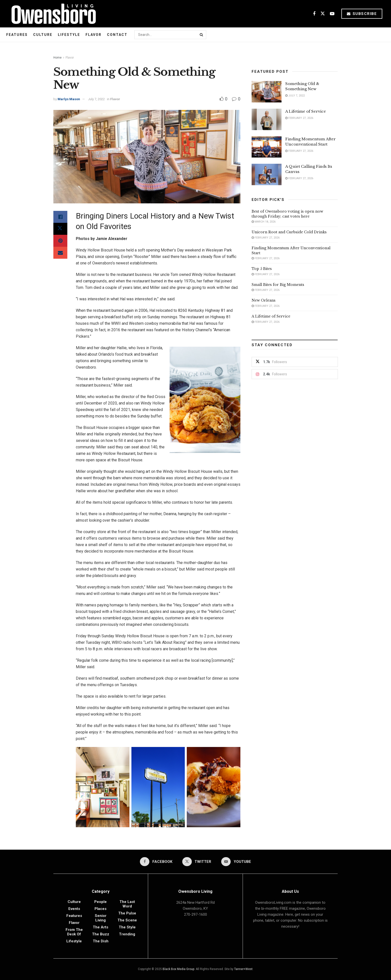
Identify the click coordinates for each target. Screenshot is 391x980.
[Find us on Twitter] (323, 14)
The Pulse (127, 913)
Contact (117, 35)
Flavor (94, 35)
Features (17, 35)
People (100, 902)
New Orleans (264, 300)
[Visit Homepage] (52, 14)
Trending (127, 934)
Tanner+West (243, 969)
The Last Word (127, 904)
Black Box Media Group (178, 969)
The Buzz (101, 934)
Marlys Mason (69, 99)
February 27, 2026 (299, 118)
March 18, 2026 (264, 222)
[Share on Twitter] (60, 229)
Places (100, 909)
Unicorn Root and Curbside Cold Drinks (289, 232)
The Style (127, 927)
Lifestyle (69, 35)
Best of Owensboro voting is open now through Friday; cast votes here (287, 214)
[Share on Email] (60, 253)
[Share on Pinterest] (60, 241)
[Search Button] (202, 35)
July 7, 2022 (96, 99)
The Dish (101, 941)
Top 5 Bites (262, 269)
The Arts (100, 927)
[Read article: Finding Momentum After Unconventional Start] (267, 147)
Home (57, 58)
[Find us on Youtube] (332, 14)
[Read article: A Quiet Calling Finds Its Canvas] (267, 174)
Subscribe (362, 14)
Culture (43, 35)
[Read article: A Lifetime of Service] (267, 119)
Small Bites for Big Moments (278, 285)
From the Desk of (74, 932)
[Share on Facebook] (60, 217)
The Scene (127, 920)
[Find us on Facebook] (314, 14)
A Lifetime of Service (306, 111)
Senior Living (101, 918)
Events (74, 909)
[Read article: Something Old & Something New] (267, 92)
